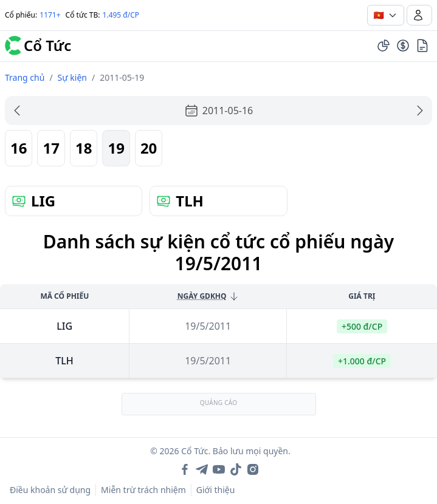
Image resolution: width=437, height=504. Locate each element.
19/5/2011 (208, 326)
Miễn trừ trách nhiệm (143, 490)
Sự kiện (72, 77)
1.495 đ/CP (121, 15)
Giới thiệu (216, 490)
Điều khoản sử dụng (50, 490)
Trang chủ (25, 77)
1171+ (50, 15)
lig (64, 326)
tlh (64, 361)
